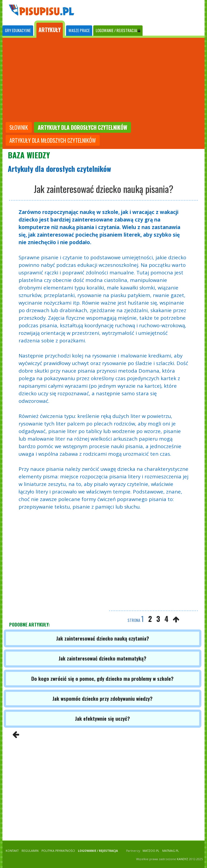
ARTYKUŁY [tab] (50, 30)
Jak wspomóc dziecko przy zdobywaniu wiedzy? (102, 698)
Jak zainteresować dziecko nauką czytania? (103, 638)
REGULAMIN (30, 851)
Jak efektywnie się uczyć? (102, 718)
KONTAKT (12, 851)
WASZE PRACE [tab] (79, 30)
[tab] (18, 31)
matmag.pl (171, 851)
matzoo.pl (151, 851)
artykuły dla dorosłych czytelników (82, 127)
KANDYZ (182, 859)
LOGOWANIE (118, 30)
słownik (19, 127)
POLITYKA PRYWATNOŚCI (58, 851)
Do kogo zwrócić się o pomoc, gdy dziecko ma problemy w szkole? (102, 678)
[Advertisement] (103, 80)
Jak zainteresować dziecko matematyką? (102, 658)
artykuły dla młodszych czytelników (53, 140)
